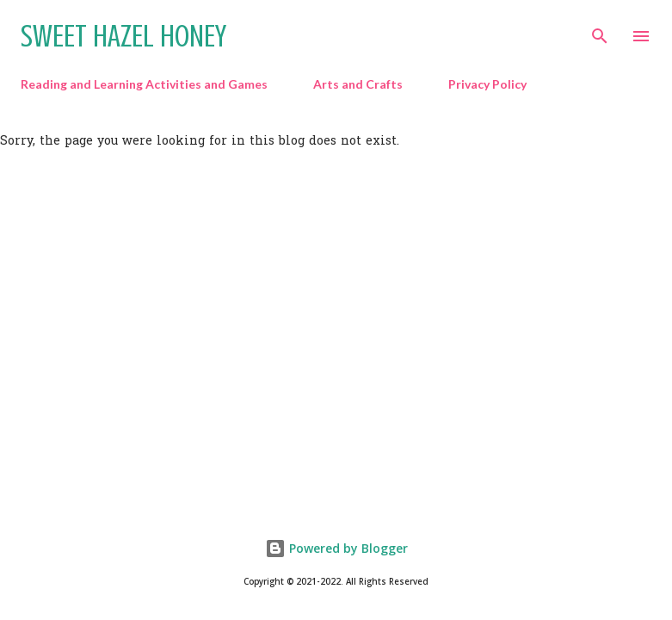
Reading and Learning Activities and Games (144, 84)
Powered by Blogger (336, 548)
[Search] (600, 31)
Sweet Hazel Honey (123, 36)
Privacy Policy (487, 84)
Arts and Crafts (358, 84)
